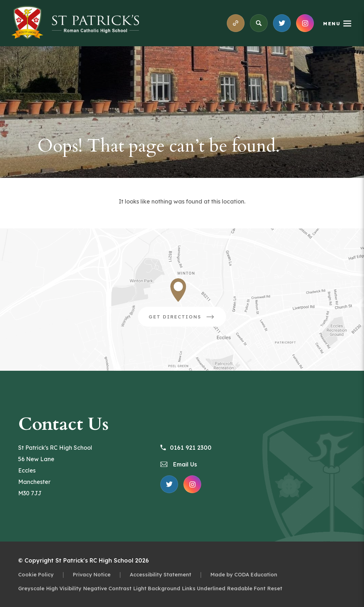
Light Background (157, 588)
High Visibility (64, 588)
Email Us (179, 464)
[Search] (259, 23)
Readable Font (246, 588)
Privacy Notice (92, 574)
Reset (275, 588)
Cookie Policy (36, 574)
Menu (332, 23)
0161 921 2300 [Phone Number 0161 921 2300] (186, 448)
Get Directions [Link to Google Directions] (187, 319)
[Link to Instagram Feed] (305, 23)
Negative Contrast (107, 588)
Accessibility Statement (160, 574)
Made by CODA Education (244, 574)
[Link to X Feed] (282, 23)
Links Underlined (204, 588)
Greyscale (31, 588)
